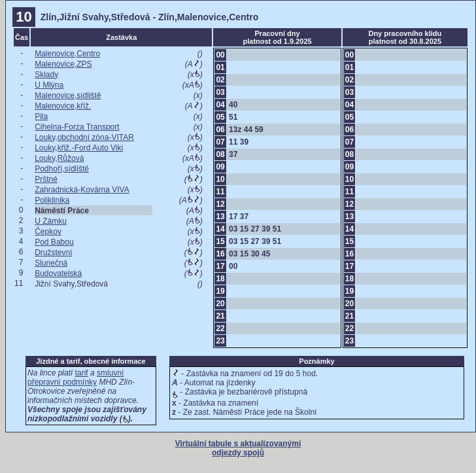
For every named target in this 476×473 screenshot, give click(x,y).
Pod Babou (54, 242)
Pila (41, 116)
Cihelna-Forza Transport (77, 127)
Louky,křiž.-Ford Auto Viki (79, 148)
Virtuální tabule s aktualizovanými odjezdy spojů (238, 448)
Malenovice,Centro (67, 54)
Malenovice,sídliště (68, 96)
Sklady (46, 75)
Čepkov (48, 232)
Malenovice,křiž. (63, 106)
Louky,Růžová (59, 158)
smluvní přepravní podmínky (76, 377)
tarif (82, 373)
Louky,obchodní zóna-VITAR (84, 137)
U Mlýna (49, 85)
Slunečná (51, 263)
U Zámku (51, 221)
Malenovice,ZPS (63, 64)
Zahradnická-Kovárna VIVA (82, 190)
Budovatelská (58, 273)
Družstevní (53, 253)
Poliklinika (52, 200)
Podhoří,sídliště (62, 169)
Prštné (46, 179)
